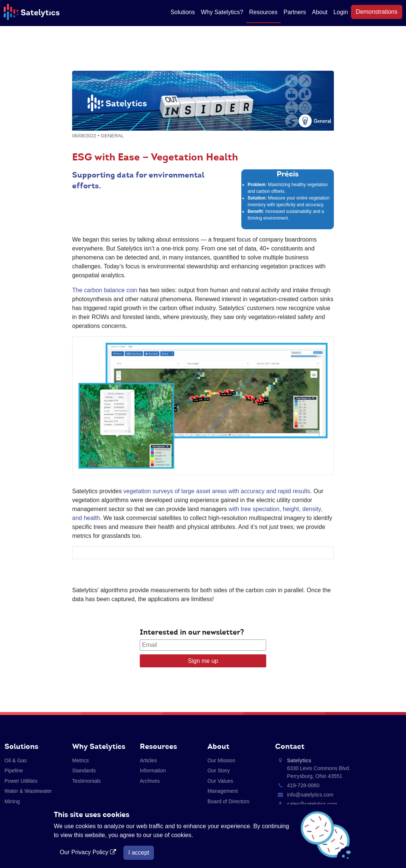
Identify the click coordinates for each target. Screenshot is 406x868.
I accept (139, 853)
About (320, 12)
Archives (150, 781)
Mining (12, 801)
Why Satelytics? (222, 12)
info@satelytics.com (310, 795)
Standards (84, 770)
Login (341, 12)
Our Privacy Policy (89, 852)
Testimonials (86, 781)
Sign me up (203, 661)
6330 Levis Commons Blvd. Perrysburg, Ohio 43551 (319, 768)
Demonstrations (377, 12)
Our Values (220, 781)
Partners (295, 12)
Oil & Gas (16, 760)
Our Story (219, 770)
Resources (263, 12)
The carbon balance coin (105, 290)
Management (223, 791)
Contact (290, 746)
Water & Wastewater (28, 791)
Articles (148, 760)
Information (153, 770)
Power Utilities (21, 781)
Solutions (183, 12)
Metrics (80, 760)
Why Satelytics (99, 746)
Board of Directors (228, 801)
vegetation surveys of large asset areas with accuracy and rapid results (217, 491)
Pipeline (14, 770)
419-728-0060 (303, 785)
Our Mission (221, 760)
